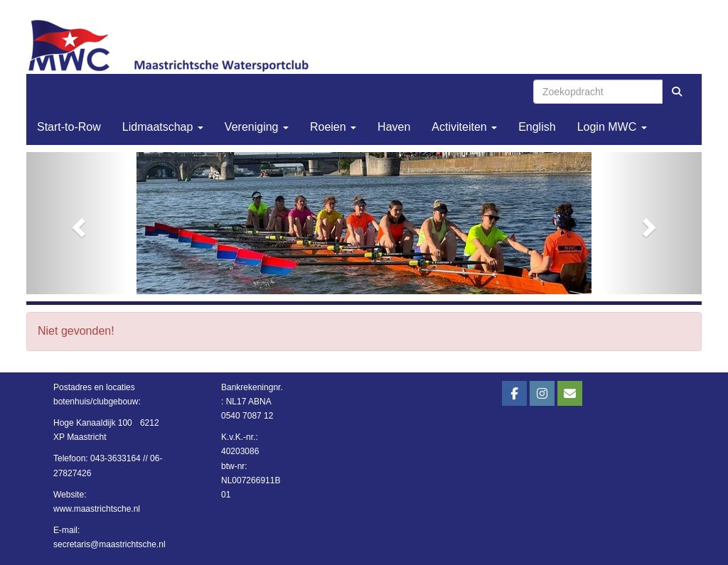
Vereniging (257, 127)
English (537, 127)
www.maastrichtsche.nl (97, 509)
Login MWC (612, 127)
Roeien (333, 127)
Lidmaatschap (163, 127)
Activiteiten (464, 127)
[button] (77, 223)
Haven (394, 127)
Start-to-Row (69, 127)
